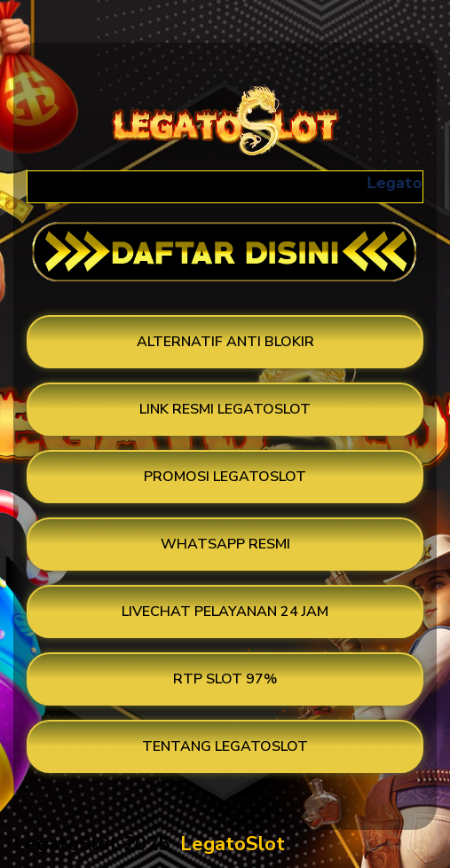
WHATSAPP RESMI (225, 544)
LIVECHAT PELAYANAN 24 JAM (225, 612)
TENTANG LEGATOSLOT (225, 746)
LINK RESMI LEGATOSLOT (225, 409)
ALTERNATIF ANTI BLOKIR (225, 342)
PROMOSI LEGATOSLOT (225, 477)
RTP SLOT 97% (225, 679)
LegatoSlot (233, 844)
